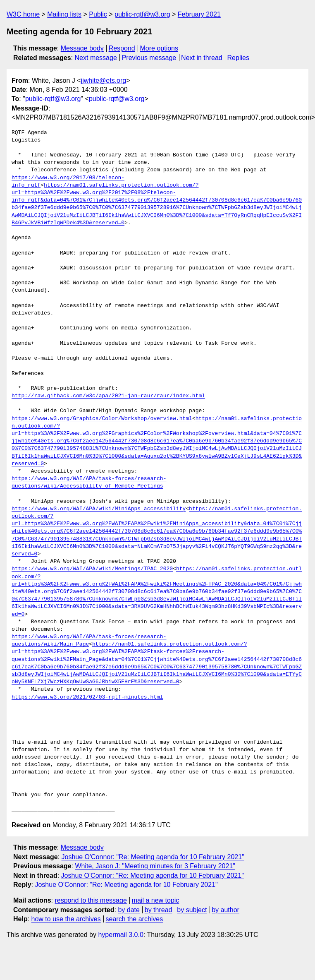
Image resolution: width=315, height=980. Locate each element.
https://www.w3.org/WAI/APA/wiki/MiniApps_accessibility (99, 509)
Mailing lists (64, 14)
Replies (238, 58)
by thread (159, 910)
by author (226, 910)
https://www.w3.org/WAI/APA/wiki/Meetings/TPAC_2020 (92, 569)
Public (98, 14)
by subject (192, 910)
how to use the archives (66, 919)
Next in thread (202, 58)
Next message (96, 58)
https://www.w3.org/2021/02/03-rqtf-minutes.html (87, 697)
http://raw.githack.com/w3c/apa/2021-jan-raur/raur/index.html (108, 396)
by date (129, 910)
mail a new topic (156, 900)
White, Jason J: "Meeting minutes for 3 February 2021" (155, 866)
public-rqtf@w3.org (142, 14)
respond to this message (91, 900)
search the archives (135, 919)
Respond (122, 48)
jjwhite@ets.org (104, 80)
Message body (82, 48)
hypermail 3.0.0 (121, 935)
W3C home (23, 14)
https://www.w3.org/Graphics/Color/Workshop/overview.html (102, 419)
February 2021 (199, 14)
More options (159, 48)
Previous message (149, 58)
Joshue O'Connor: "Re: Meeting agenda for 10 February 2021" (153, 857)
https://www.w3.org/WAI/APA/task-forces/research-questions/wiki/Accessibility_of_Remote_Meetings (89, 483)
